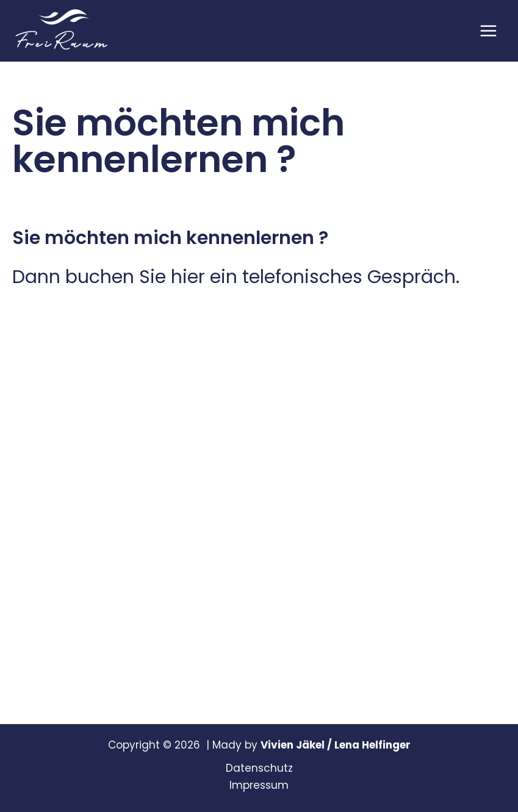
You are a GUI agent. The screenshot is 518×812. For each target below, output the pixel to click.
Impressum (259, 785)
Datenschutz (259, 768)
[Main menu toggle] (489, 31)
